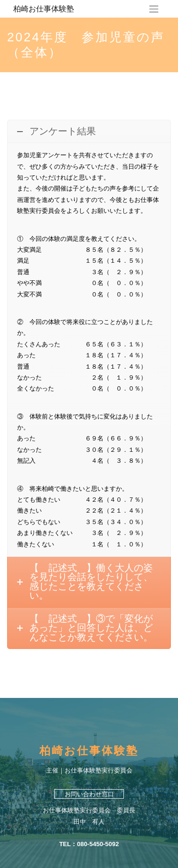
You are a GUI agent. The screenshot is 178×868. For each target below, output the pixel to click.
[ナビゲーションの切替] (154, 9)
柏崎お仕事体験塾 (44, 9)
